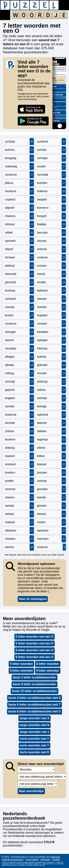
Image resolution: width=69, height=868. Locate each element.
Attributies (45, 860)
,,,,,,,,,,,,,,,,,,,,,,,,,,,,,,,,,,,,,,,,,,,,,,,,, (42, 777)
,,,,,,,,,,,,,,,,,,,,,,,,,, (38, 784)
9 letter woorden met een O (34, 657)
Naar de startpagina (33, 599)
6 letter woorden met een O (34, 643)
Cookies (56, 860)
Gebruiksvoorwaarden (13, 860)
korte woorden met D (34, 752)
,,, (36, 770)
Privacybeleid (32, 860)
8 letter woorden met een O (34, 650)
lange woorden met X (34, 718)
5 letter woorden (21, 664)
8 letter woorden (21, 671)
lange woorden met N (35, 725)
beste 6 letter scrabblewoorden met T (34, 705)
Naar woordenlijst (31, 791)
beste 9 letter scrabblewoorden (35, 684)
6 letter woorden (48, 664)
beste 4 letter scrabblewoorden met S (35, 698)
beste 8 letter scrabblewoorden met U (34, 711)
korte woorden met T (34, 745)
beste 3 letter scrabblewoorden (35, 677)
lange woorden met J (34, 732)
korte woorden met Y (35, 739)
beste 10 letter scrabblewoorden (34, 691)
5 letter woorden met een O (34, 637)
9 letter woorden (48, 671)
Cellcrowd (55, 857)
